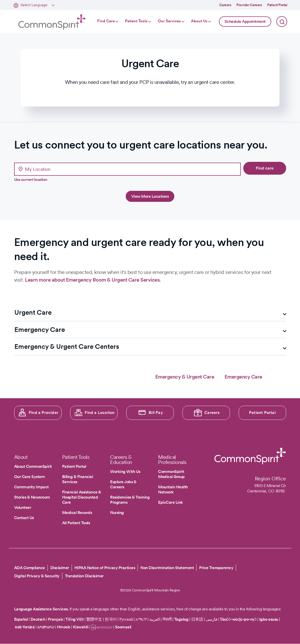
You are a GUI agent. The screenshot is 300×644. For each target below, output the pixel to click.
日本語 (198, 619)
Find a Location (100, 413)
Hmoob (64, 627)
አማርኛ (141, 619)
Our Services (169, 21)
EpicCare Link (171, 502)
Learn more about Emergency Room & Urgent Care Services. (93, 280)
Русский (126, 619)
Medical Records (77, 513)
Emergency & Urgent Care (185, 377)
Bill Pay (156, 413)
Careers (225, 5)
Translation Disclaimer (84, 576)
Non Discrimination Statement (167, 568)
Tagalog (181, 619)
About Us (199, 21)
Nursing (117, 513)
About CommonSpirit (33, 466)
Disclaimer (60, 568)
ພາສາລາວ (46, 627)
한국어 (111, 619)
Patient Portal (277, 5)
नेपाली (167, 619)
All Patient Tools (76, 523)
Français (55, 619)
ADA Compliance (30, 568)
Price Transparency (216, 568)
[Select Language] (37, 5)
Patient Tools (136, 21)
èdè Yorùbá (25, 627)
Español (21, 619)
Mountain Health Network (173, 489)
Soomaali (123, 627)
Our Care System (30, 477)
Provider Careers (249, 5)
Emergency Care (243, 377)
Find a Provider (43, 413)
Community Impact (31, 487)
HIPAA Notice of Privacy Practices (105, 568)
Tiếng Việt (74, 619)
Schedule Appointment (245, 21)
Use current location (31, 180)
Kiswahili (81, 627)
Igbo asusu (269, 619)
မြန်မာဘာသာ (102, 627)
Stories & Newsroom (32, 497)
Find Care (106, 21)
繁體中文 (94, 619)
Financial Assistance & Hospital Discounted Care (82, 497)
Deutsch (38, 619)
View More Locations (150, 196)
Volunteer (23, 507)
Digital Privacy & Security (37, 576)
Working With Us (125, 472)
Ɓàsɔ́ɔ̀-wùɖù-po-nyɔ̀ (238, 619)
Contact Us (24, 518)
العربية (155, 619)
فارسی (212, 619)
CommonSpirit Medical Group (171, 474)
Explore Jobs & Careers (123, 484)
